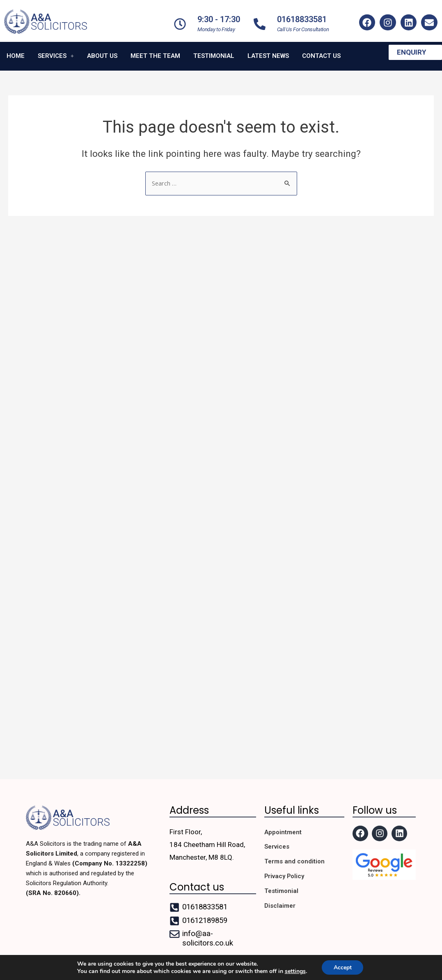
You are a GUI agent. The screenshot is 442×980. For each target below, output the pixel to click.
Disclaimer (280, 905)
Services (56, 52)
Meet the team (155, 52)
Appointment (283, 831)
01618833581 (302, 19)
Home (16, 52)
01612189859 (207, 919)
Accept (343, 967)
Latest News (268, 52)
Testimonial (214, 52)
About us (102, 52)
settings (294, 971)
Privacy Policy (285, 876)
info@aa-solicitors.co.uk (207, 937)
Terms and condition (294, 861)
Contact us (321, 52)
